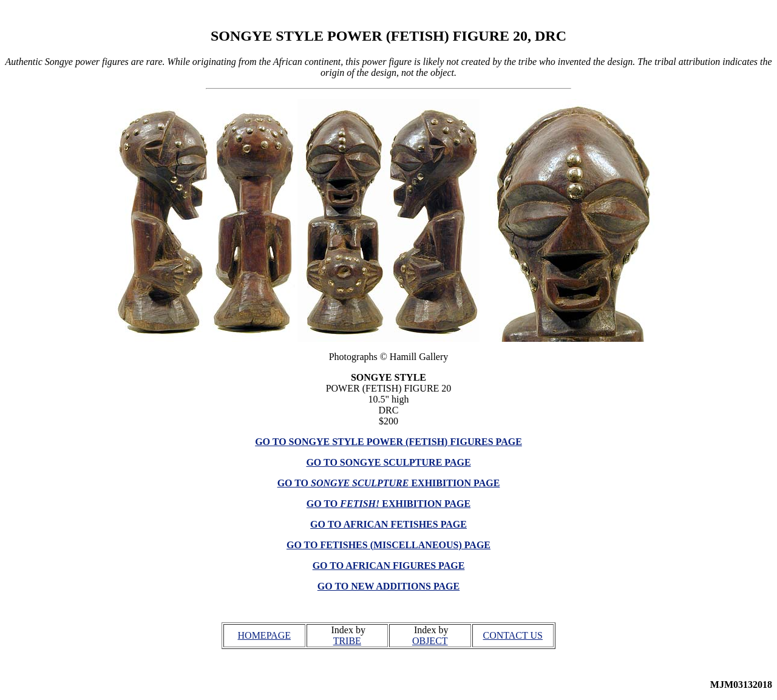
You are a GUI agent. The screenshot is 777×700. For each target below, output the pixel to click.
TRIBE (347, 641)
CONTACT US (513, 635)
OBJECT (430, 641)
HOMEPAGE (264, 635)
